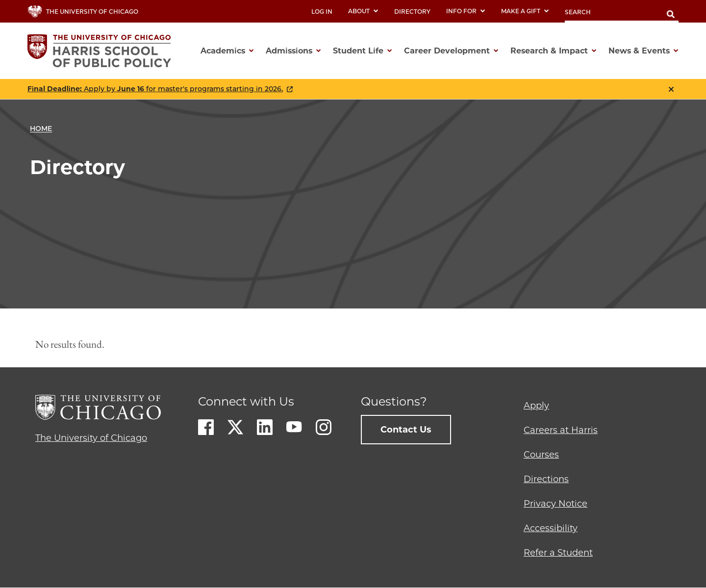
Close (671, 89)
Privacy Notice (555, 504)
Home (41, 128)
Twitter (235, 427)
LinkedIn (265, 427)
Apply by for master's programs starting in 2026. (155, 89)
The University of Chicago (91, 438)
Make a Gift (525, 11)
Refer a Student (558, 553)
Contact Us (406, 430)
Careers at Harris (561, 430)
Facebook (206, 427)
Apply (536, 406)
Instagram (324, 427)
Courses (541, 455)
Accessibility (551, 528)
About (363, 11)
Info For (466, 11)
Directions (546, 479)
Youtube (294, 427)
